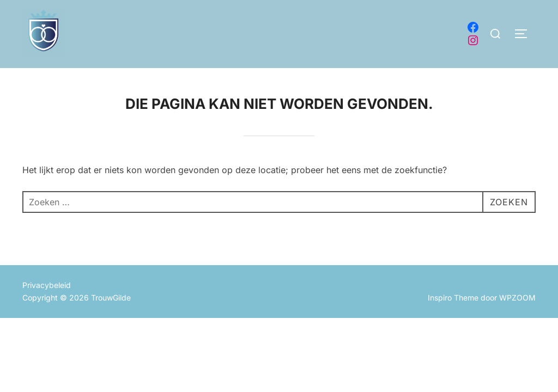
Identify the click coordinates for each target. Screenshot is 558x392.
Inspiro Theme (453, 298)
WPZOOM (517, 298)
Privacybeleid (47, 285)
